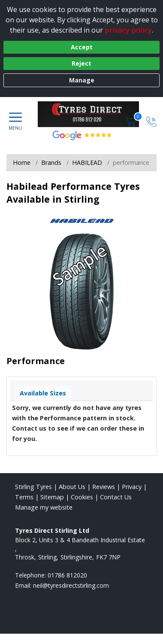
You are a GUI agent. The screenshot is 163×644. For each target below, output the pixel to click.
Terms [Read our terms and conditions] (24, 497)
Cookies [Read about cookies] (82, 497)
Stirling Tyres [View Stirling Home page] (33, 487)
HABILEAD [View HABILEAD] (87, 163)
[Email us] (71, 585)
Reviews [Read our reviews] (104, 487)
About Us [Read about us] (72, 487)
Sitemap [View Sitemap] (52, 497)
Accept (82, 47)
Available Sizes (43, 393)
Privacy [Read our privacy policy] (132, 487)
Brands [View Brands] (51, 163)
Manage (82, 80)
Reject (81, 63)
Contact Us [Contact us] (116, 497)
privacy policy (128, 30)
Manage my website (44, 507)
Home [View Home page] (22, 163)
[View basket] (132, 121)
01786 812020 (67, 575)
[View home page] (93, 114)
